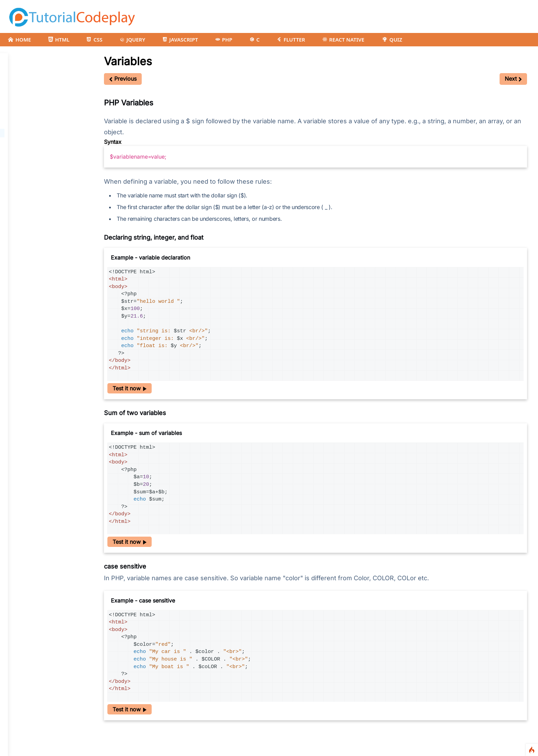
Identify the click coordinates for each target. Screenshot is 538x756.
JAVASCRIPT (180, 39)
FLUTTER (291, 39)
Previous (123, 79)
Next (513, 79)
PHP (224, 39)
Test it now (130, 388)
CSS (94, 39)
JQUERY (133, 39)
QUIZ (392, 39)
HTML (59, 39)
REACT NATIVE (343, 39)
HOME (19, 39)
